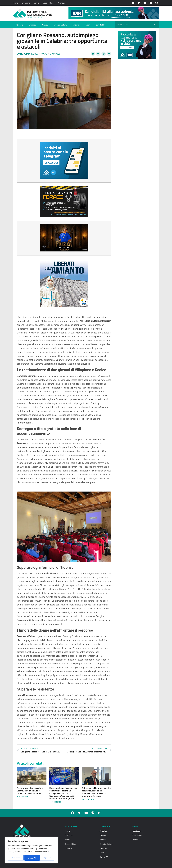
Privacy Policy (137, 835)
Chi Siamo (26, 3)
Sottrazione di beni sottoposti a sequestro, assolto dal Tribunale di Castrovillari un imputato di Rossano (96, 792)
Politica (45, 25)
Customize (16, 858)
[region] (32, 850)
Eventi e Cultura (60, 25)
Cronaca (32, 25)
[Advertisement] (136, 99)
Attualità (20, 25)
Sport (88, 25)
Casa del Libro (49, 3)
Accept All (48, 858)
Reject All (32, 858)
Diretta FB (100, 25)
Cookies (135, 840)
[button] (93, 54)
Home (16, 3)
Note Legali (136, 831)
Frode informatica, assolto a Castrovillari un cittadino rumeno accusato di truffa (30, 791)
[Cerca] (155, 25)
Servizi (36, 3)
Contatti (62, 3)
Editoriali (76, 25)
